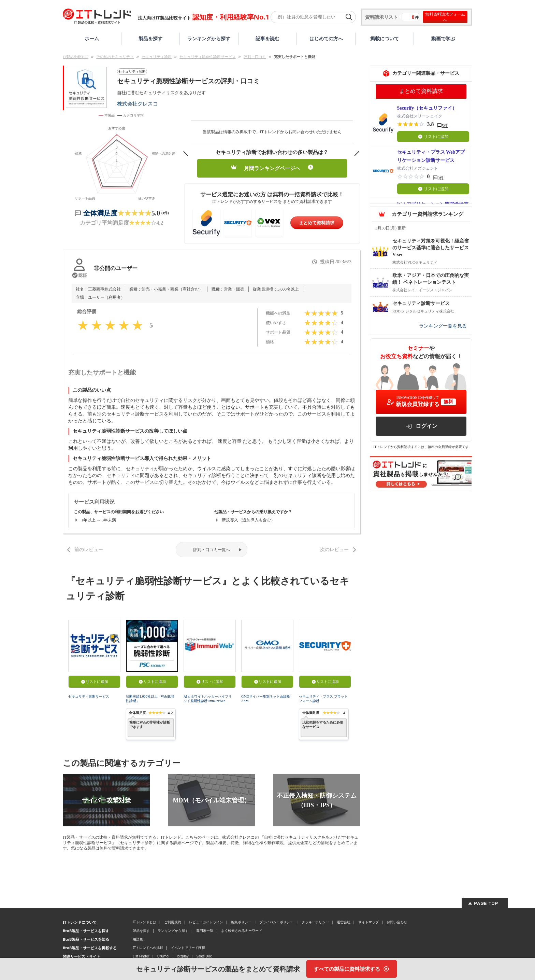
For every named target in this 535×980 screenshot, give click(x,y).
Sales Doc (204, 956)
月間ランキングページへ (272, 168)
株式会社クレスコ (138, 104)
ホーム (92, 38)
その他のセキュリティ (115, 57)
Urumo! (163, 956)
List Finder (141, 956)
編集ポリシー (241, 922)
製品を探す (150, 38)
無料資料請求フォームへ (445, 17)
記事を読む (267, 38)
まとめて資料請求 (317, 223)
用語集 (138, 939)
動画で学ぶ (443, 38)
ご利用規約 (173, 922)
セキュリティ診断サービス (89, 696)
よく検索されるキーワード (242, 930)
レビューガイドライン (206, 922)
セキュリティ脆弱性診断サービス (208, 57)
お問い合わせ (397, 922)
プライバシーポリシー (276, 922)
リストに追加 (94, 682)
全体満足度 (100, 213)
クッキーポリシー (315, 922)
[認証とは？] (79, 275)
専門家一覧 (205, 930)
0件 (441, 178)
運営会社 (344, 922)
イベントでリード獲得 (188, 948)
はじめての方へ (326, 38)
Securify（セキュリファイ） (427, 108)
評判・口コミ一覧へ (212, 550)
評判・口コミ (255, 57)
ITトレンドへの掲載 (148, 948)
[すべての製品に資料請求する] (352, 969)
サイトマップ (368, 922)
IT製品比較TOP (76, 57)
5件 (445, 126)
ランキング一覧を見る (443, 326)
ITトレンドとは (144, 922)
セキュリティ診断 (157, 57)
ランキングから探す (209, 38)
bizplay (183, 956)
